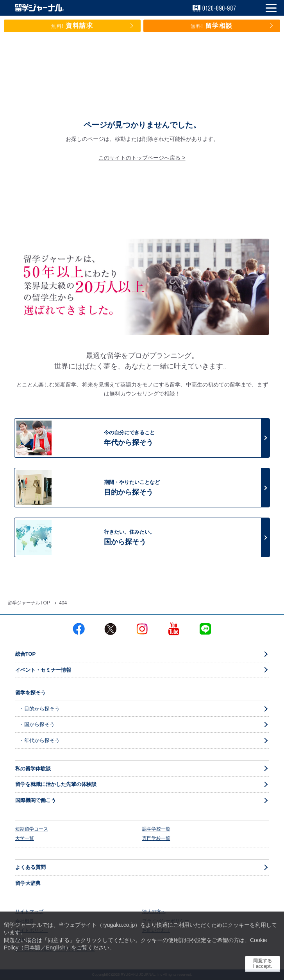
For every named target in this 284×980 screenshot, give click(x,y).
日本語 (32, 948)
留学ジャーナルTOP (29, 603)
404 (63, 603)
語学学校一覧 (156, 829)
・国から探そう (37, 724)
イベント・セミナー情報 (43, 670)
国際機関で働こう (36, 800)
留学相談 (212, 26)
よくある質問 (30, 867)
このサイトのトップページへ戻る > (142, 158)
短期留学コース (32, 829)
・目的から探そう (39, 709)
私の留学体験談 (33, 769)
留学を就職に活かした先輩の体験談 (56, 784)
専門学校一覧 (156, 838)
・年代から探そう (39, 740)
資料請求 (72, 26)
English (56, 948)
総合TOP (26, 654)
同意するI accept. (263, 964)
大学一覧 (25, 838)
